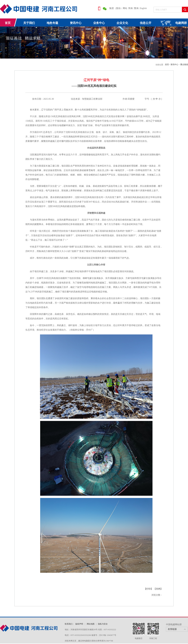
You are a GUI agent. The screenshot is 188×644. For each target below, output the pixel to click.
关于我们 (29, 23)
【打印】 (148, 589)
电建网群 (181, 23)
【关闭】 (158, 589)
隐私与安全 (103, 624)
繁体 (136, 8)
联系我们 (69, 624)
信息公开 (146, 23)
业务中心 (99, 23)
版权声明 (79, 624)
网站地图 (91, 624)
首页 (8, 23)
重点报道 (184, 65)
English (143, 8)
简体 (130, 8)
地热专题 (52, 23)
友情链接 (172, 629)
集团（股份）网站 (118, 8)
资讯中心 (76, 23)
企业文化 (122, 23)
